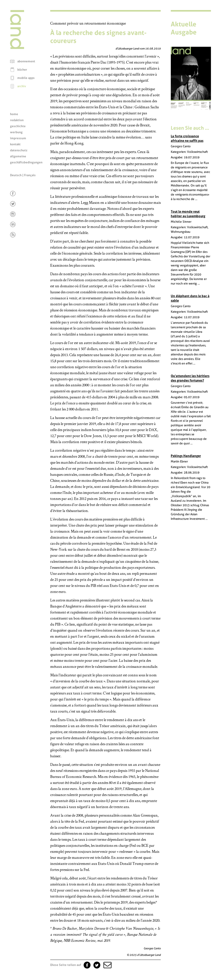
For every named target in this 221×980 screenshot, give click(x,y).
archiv (22, 86)
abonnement (26, 61)
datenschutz (19, 150)
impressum (18, 138)
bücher (22, 70)
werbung (16, 132)
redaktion (17, 120)
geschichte (18, 126)
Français (30, 175)
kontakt (15, 144)
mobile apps (26, 78)
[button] (107, 965)
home (14, 114)
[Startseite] (17, 48)
